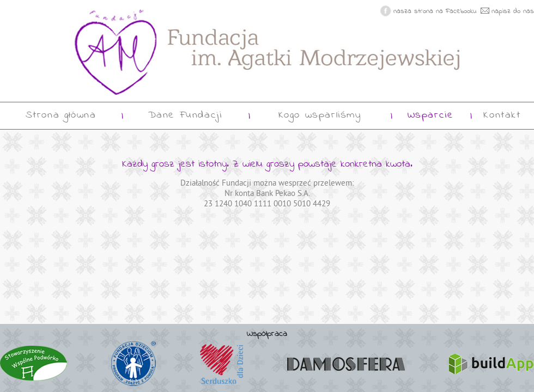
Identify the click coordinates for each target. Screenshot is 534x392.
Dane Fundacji (185, 115)
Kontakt (502, 115)
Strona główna (61, 115)
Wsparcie (431, 115)
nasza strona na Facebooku (435, 12)
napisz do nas (513, 12)
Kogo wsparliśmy (320, 115)
